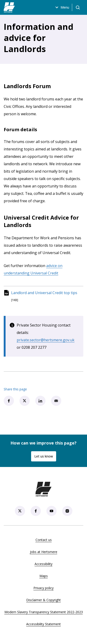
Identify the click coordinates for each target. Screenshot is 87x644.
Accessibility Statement (43, 624)
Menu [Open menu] (62, 7)
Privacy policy (43, 588)
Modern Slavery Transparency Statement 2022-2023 (44, 612)
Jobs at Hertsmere (44, 552)
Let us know (44, 456)
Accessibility (43, 564)
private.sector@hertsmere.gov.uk (46, 340)
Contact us (44, 540)
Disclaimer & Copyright (43, 600)
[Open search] (78, 7)
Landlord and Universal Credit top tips (44, 293)
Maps (44, 576)
